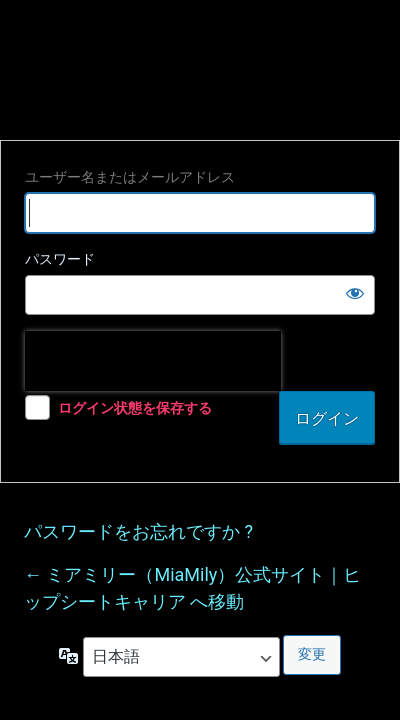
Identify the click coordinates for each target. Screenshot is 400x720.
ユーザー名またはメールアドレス (130, 177)
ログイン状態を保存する (135, 408)
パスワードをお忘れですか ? (138, 531)
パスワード (60, 259)
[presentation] (153, 361)
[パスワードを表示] (355, 293)
